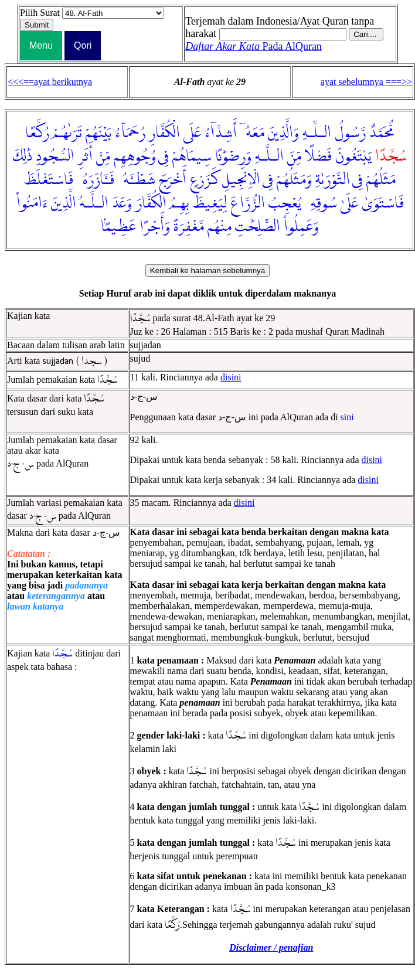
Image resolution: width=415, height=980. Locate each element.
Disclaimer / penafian (271, 947)
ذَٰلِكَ (23, 156)
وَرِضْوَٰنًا (233, 156)
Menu (41, 45)
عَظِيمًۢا (118, 227)
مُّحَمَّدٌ (382, 133)
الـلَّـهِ (317, 133)
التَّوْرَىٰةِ (333, 180)
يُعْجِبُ (285, 203)
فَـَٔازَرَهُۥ (96, 180)
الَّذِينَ (64, 203)
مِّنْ (103, 156)
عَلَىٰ (349, 203)
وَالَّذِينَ (283, 133)
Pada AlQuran (254, 46)
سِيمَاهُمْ (192, 156)
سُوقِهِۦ (321, 203)
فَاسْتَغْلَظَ (49, 180)
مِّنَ (294, 156)
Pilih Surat (40, 13)
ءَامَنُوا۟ (32, 203)
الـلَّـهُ (94, 203)
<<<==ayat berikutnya (50, 82)
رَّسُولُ (350, 133)
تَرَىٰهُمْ (67, 133)
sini (347, 417)
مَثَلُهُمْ (381, 180)
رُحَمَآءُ (130, 133)
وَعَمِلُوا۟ (301, 227)
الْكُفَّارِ (164, 133)
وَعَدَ (122, 203)
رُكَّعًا (37, 133)
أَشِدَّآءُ (221, 133)
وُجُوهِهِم (135, 156)
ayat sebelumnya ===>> (366, 82)
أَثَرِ (85, 156)
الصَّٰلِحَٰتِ (258, 227)
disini (231, 377)
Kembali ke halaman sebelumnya (207, 270)
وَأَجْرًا (155, 227)
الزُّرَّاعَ (248, 203)
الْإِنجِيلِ (241, 180)
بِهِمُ (179, 203)
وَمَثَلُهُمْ (294, 180)
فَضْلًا (318, 156)
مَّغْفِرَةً (189, 227)
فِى (164, 156)
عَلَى (192, 133)
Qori (83, 45)
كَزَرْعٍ (204, 180)
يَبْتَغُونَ (353, 156)
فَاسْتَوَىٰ (383, 203)
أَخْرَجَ (173, 180)
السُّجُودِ (55, 156)
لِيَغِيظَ (210, 203)
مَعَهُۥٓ (252, 133)
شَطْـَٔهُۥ (137, 180)
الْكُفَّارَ (151, 203)
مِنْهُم (220, 227)
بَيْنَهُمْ (98, 133)
